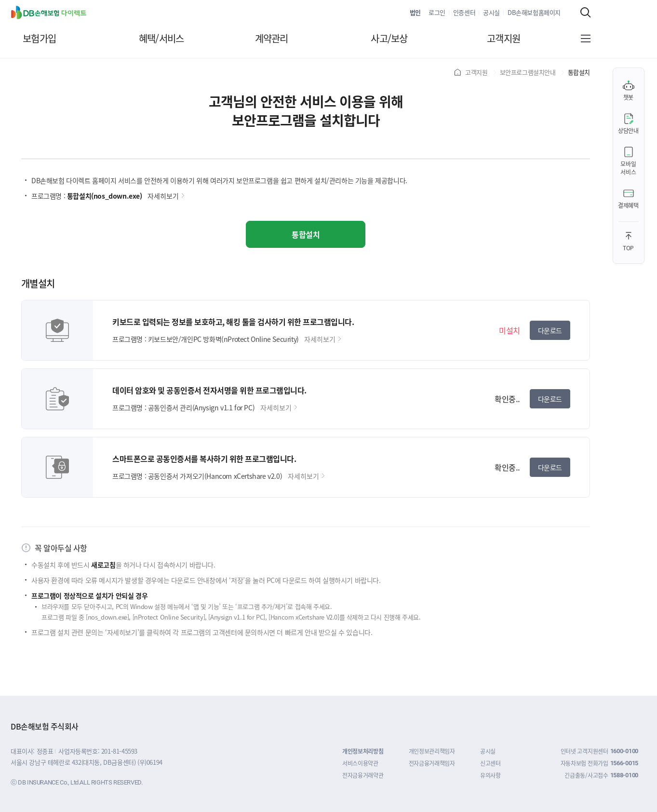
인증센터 (464, 12)
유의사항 (490, 775)
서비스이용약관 (360, 763)
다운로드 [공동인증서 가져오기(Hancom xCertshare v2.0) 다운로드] (550, 467)
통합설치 (306, 234)
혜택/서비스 (161, 39)
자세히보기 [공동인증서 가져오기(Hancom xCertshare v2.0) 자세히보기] (306, 476)
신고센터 (490, 763)
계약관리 (272, 39)
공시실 (491, 12)
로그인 (437, 12)
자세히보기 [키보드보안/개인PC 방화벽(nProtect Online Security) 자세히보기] (322, 339)
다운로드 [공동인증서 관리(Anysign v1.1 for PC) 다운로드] (550, 399)
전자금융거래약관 (363, 775)
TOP (628, 248)
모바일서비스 (628, 168)
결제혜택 (628, 205)
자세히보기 (166, 196)
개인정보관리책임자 (432, 751)
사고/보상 (389, 39)
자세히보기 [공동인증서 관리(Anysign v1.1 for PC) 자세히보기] (279, 407)
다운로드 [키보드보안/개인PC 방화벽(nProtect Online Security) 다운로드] (550, 330)
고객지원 (503, 39)
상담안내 (628, 130)
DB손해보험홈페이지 (534, 12)
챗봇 (628, 97)
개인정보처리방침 (363, 751)
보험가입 (39, 39)
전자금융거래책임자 (432, 763)
